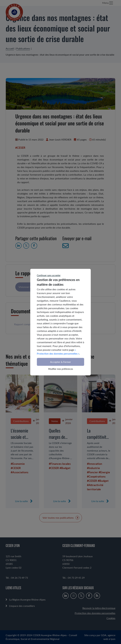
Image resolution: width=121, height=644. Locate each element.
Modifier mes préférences (61, 369)
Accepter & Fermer (60, 362)
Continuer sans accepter (49, 275)
